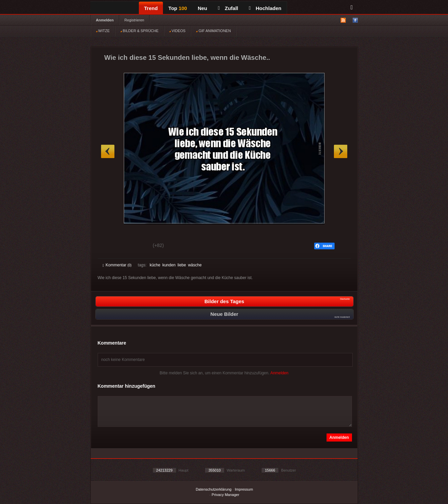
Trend (151, 8)
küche (155, 265)
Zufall (228, 8)
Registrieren (134, 20)
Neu (202, 8)
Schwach (135, 246)
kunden (169, 265)
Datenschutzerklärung (214, 489)
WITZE (103, 31)
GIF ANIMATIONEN (213, 31)
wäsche (195, 265)
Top (178, 8)
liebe (182, 265)
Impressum (244, 489)
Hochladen (265, 8)
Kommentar (117, 265)
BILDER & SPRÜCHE (140, 31)
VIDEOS (177, 31)
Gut (110, 246)
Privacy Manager (226, 495)
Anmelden (105, 20)
